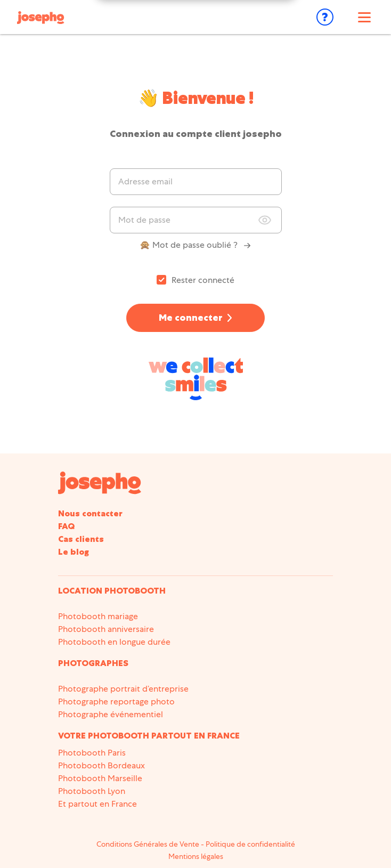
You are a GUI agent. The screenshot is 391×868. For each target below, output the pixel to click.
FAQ (66, 526)
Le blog (74, 552)
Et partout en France (97, 804)
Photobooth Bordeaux (101, 765)
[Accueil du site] (100, 482)
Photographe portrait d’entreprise (123, 689)
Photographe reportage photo (116, 701)
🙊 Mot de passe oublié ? (195, 245)
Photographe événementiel (111, 714)
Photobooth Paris (92, 753)
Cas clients (81, 539)
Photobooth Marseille (100, 778)
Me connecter (191, 318)
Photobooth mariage (98, 616)
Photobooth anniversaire (106, 629)
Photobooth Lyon (92, 791)
